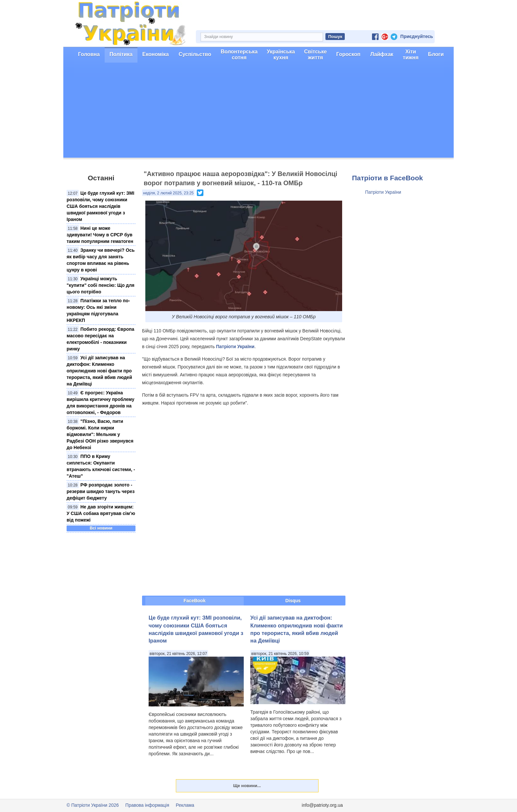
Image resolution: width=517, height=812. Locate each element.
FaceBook (195, 601)
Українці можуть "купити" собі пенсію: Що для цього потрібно (101, 285)
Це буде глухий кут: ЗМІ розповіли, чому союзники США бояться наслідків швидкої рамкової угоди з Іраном (100, 206)
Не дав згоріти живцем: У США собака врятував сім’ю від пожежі (101, 513)
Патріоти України (235, 347)
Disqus (293, 601)
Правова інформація (147, 805)
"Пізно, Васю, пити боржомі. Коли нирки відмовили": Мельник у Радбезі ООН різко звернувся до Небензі (100, 434)
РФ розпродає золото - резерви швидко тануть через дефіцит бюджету (101, 491)
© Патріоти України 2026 (93, 805)
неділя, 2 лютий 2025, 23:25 (168, 193)
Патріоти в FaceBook (387, 178)
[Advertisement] (258, 112)
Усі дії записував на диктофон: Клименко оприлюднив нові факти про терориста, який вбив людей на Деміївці (99, 371)
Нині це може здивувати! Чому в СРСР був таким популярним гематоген (100, 235)
